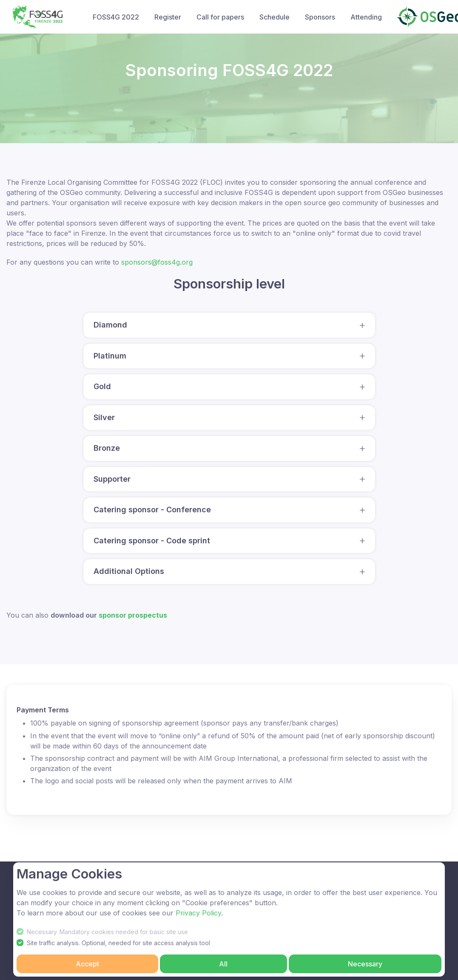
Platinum (110, 356)
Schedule (275, 17)
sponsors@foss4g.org (157, 262)
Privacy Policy (198, 913)
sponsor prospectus (133, 615)
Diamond (110, 325)
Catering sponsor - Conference (152, 510)
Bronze (107, 448)
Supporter (112, 479)
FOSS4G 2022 (116, 17)
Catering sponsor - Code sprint (152, 541)
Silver (104, 417)
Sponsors (320, 17)
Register (168, 17)
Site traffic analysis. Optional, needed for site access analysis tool (118, 943)
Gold (102, 386)
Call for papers (220, 17)
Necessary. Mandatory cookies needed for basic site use (107, 932)
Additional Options (129, 571)
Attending (366, 17)
